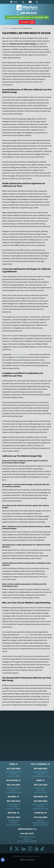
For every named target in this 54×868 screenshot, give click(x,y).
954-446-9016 (40, 769)
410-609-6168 (40, 801)
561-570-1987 (13, 785)
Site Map (22, 860)
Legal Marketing (7, 28)
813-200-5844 (13, 769)
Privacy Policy (30, 860)
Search (37, 2)
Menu (16, 2)
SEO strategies (24, 635)
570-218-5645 (40, 817)
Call (23, 2)
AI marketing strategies (20, 354)
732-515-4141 (13, 817)
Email (30, 2)
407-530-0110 (13, 801)
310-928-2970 (27, 833)
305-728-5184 (40, 785)
